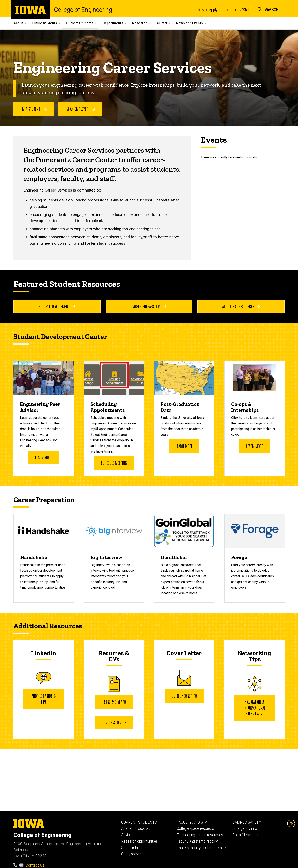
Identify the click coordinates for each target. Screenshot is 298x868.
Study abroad (131, 854)
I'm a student (34, 109)
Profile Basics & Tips (44, 699)
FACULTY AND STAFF (194, 822)
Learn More (184, 446)
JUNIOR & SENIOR (114, 722)
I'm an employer (80, 109)
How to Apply (207, 10)
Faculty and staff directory (197, 841)
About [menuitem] (18, 23)
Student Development (57, 306)
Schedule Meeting (114, 463)
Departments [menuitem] (113, 23)
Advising (128, 835)
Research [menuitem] (140, 23)
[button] (268, 9)
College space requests (195, 828)
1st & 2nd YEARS (114, 702)
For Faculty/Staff (237, 10)
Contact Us (35, 865)
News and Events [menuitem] (189, 23)
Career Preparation (149, 306)
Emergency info (245, 828)
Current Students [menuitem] (80, 23)
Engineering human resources (200, 835)
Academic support (136, 828)
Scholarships (131, 848)
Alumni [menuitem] (162, 23)
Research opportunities (140, 841)
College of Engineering (83, 10)
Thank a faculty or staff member (202, 848)
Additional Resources (241, 306)
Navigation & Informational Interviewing (254, 708)
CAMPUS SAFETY (247, 822)
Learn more (44, 457)
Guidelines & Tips (184, 696)
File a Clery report (246, 835)
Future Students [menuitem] (44, 23)
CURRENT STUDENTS (139, 822)
